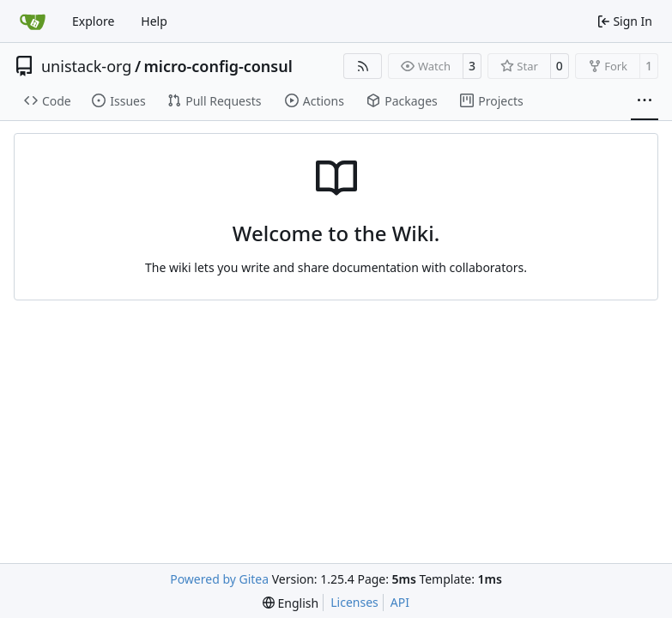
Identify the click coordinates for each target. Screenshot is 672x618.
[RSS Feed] (363, 66)
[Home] (33, 21)
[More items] (645, 101)
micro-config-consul (218, 66)
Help (154, 21)
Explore (93, 21)
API (400, 602)
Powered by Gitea (219, 579)
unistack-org (86, 66)
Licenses (354, 602)
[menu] (291, 603)
